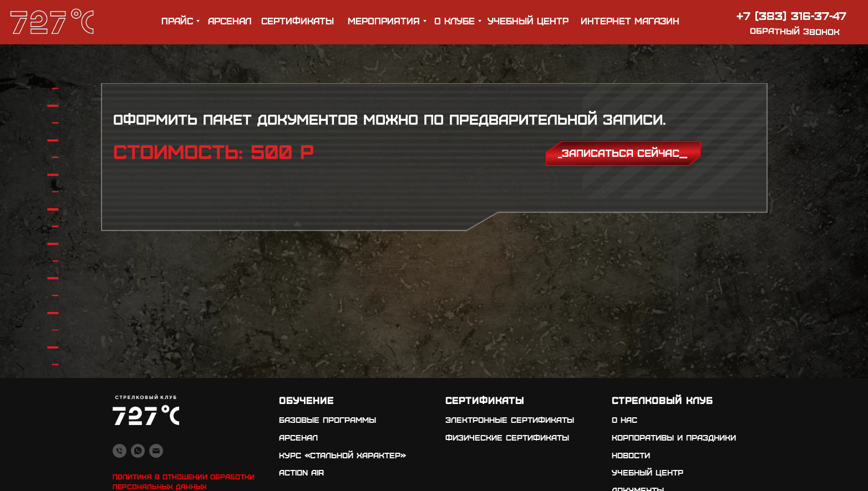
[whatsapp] (138, 451)
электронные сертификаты (510, 420)
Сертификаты (298, 21)
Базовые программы (328, 420)
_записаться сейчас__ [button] (623, 153)
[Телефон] (120, 451)
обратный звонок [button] (795, 31)
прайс (177, 21)
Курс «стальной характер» (342, 455)
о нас (625, 420)
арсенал (230, 21)
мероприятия (384, 21)
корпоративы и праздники (674, 437)
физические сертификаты (507, 437)
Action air (301, 472)
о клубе (455, 21)
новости (631, 455)
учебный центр (528, 21)
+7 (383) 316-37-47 (791, 15)
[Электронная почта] (156, 451)
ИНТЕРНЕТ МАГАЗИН (630, 21)
